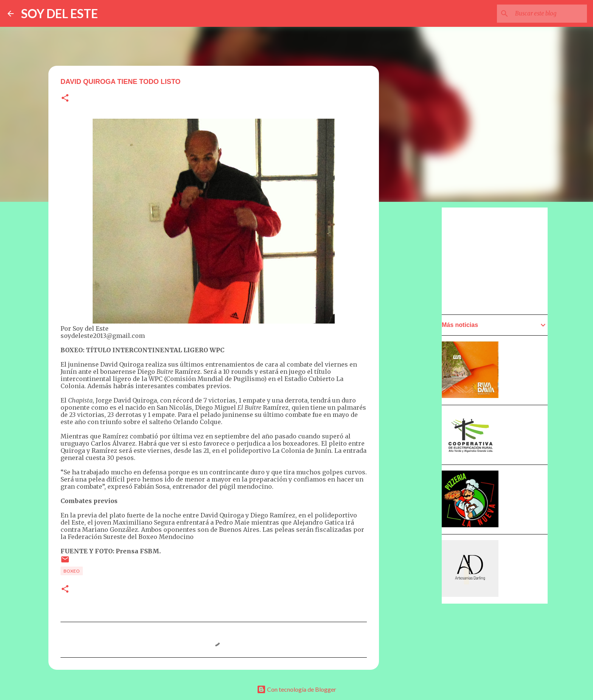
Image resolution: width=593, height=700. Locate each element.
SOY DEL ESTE (60, 13)
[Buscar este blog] (547, 14)
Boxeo (72, 571)
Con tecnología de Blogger (296, 689)
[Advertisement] (498, 260)
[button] (65, 98)
